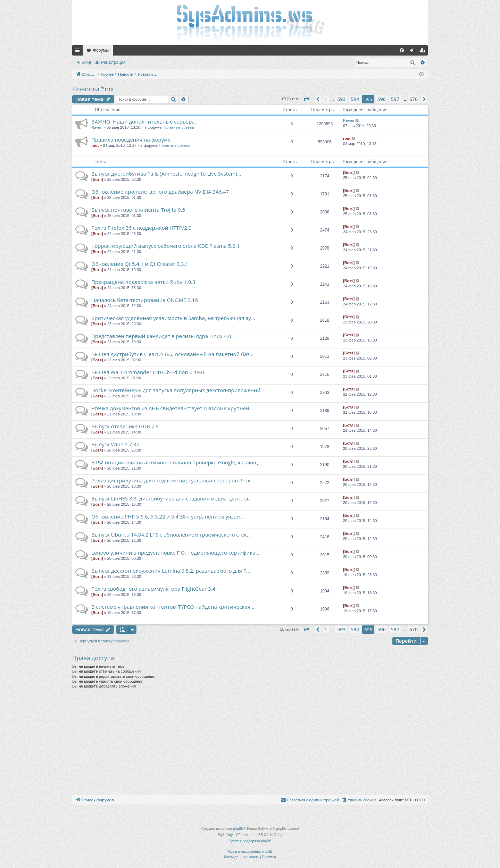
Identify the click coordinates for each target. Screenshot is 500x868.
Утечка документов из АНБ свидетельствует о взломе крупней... (172, 408)
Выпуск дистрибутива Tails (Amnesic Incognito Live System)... (166, 174)
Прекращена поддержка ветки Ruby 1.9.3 (143, 282)
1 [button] (326, 99)
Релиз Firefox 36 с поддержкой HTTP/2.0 (141, 228)
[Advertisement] (250, 743)
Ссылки (79, 52)
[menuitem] (402, 50)
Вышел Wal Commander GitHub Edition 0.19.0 (148, 372)
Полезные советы (178, 127)
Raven (97, 127)
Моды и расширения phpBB (250, 852)
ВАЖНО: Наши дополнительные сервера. (144, 121)
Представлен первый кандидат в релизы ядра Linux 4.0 (161, 336)
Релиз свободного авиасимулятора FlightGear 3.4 (153, 589)
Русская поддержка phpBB (250, 841)
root (95, 145)
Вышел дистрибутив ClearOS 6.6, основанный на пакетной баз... (172, 354)
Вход (86, 62)
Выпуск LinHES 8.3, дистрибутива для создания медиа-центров (170, 498)
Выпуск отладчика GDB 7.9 (125, 426)
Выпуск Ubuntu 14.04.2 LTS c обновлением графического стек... (171, 534)
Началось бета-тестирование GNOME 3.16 (145, 300)
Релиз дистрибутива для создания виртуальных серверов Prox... (173, 480)
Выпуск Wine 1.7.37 (115, 444)
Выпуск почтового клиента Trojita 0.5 (138, 210)
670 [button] (414, 99)
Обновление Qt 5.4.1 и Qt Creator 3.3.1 (140, 264)
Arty (230, 835)
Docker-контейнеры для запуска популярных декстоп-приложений (176, 390)
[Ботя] (97, 179)
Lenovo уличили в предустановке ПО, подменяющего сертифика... (175, 553)
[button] (306, 99)
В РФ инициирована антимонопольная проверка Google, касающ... (177, 462)
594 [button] (355, 99)
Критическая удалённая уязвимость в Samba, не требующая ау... (173, 318)
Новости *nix (93, 89)
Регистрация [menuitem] (424, 52)
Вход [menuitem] (414, 52)
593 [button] (341, 99)
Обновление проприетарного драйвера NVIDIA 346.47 (160, 192)
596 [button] (382, 99)
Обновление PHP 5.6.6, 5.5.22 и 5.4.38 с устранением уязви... (168, 516)
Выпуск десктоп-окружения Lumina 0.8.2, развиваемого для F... (171, 571)
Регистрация (113, 62)
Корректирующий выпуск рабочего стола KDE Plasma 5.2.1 (165, 246)
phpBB (238, 829)
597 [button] (395, 99)
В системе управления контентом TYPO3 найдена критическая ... (174, 607)
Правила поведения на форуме (131, 140)
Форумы (101, 50)
